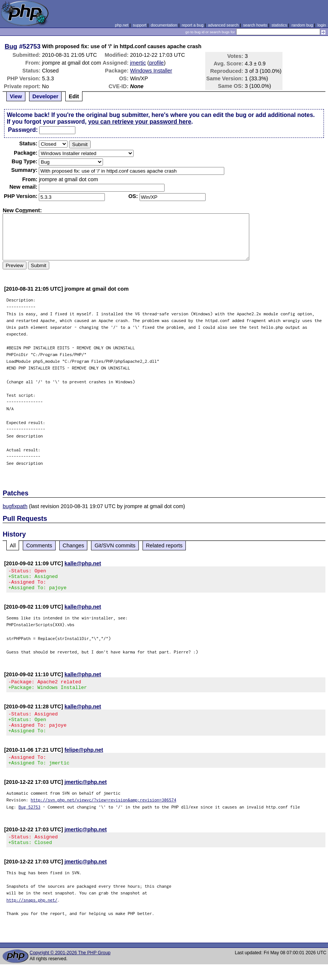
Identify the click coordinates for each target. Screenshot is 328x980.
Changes (74, 545)
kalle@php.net (83, 563)
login (322, 25)
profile (157, 63)
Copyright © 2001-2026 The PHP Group (70, 968)
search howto (255, 25)
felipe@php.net (84, 761)
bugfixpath (15, 506)
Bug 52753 (30, 820)
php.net (122, 25)
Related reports (164, 545)
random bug (302, 25)
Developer (46, 96)
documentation (164, 25)
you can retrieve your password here (140, 122)
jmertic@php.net (86, 795)
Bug (11, 46)
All (13, 545)
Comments (39, 545)
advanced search (223, 25)
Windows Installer (151, 71)
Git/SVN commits (115, 545)
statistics (279, 25)
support (140, 25)
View (16, 96)
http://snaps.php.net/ (32, 916)
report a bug (193, 25)
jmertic (138, 63)
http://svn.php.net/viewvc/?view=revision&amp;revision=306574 (103, 813)
